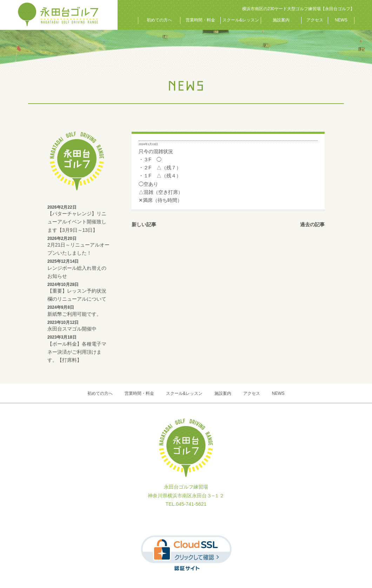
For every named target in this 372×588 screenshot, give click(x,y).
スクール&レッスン (241, 20)
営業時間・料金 (200, 20)
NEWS (341, 20)
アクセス (315, 20)
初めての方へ (159, 20)
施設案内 (281, 20)
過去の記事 (312, 224)
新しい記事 (144, 224)
